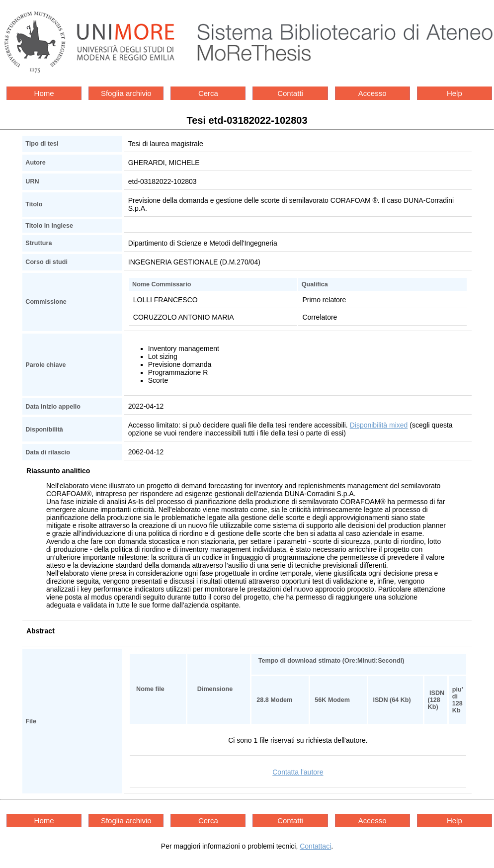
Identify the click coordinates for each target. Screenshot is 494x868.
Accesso (372, 93)
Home (44, 93)
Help (454, 93)
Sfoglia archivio (126, 93)
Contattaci (315, 846)
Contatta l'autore (298, 772)
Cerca (208, 93)
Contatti (290, 93)
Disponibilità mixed (379, 425)
